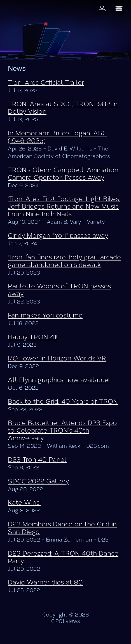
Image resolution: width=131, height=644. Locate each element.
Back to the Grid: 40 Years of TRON (63, 402)
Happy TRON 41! (33, 337)
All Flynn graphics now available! (59, 380)
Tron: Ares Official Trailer (46, 83)
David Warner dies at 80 (45, 582)
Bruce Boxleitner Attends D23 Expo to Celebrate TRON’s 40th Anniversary (62, 431)
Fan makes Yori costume (45, 315)
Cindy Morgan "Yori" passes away (58, 236)
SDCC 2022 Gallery (38, 481)
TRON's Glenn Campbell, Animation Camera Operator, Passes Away (63, 174)
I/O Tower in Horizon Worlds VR (57, 358)
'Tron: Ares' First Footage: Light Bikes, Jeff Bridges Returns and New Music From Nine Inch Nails (64, 206)
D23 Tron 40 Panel (37, 460)
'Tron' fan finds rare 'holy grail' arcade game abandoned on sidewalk (64, 261)
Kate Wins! (24, 503)
